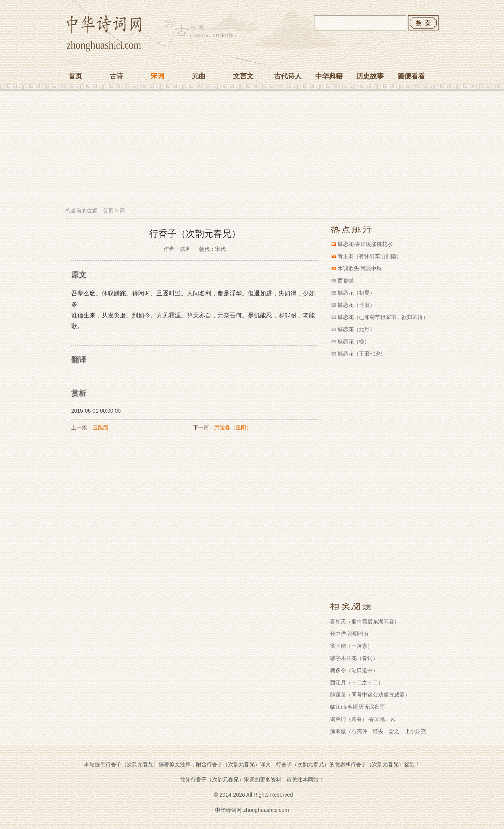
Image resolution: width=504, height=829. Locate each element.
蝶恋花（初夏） (356, 293)
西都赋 (346, 281)
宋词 (158, 76)
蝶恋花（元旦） (356, 329)
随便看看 (411, 76)
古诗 (116, 76)
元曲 (199, 76)
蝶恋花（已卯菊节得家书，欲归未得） (383, 317)
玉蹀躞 (100, 427)
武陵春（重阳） (233, 427)
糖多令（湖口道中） (354, 670)
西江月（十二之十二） (357, 682)
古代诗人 (288, 76)
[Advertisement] (252, 150)
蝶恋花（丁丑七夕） (362, 354)
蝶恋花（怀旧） (356, 305)
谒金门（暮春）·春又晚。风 (363, 719)
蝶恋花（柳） (354, 341)
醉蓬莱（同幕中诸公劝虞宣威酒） (370, 695)
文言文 (243, 76)
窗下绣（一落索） (351, 646)
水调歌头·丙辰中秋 (360, 268)
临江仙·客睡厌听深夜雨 (357, 707)
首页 (75, 76)
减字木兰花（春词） (354, 658)
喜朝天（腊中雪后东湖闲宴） (365, 622)
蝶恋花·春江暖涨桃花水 (365, 244)
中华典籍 (329, 76)
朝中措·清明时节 (349, 634)
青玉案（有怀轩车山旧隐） (370, 256)
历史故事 (370, 76)
